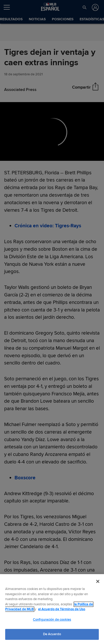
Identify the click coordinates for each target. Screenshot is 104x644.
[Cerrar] (98, 581)
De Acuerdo (52, 634)
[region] (52, 609)
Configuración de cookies (52, 620)
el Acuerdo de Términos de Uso (62, 609)
